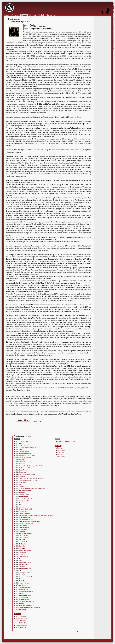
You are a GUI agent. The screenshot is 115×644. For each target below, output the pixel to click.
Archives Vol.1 (23, 511)
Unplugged (22, 554)
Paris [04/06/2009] (21, 623)
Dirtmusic (60, 455)
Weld (21, 560)
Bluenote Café (23, 486)
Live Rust (22, 585)
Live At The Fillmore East (26, 523)
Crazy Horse (61, 452)
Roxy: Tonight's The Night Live (28, 474)
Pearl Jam (60, 448)
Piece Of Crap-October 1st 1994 (28, 480)
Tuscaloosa (22, 472)
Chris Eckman (61, 457)
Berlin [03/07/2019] (21, 616)
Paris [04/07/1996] (21, 627)
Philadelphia (23, 552)
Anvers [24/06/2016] (21, 619)
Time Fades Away (24, 599)
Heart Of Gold (23, 526)
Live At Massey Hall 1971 (26, 519)
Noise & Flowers (24, 441)
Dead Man (22, 546)
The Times (22, 460)
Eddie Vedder (61, 450)
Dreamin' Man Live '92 (25, 509)
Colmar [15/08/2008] (21, 625)
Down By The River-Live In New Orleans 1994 (32, 489)
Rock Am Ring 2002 (25, 468)
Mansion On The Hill (25, 563)
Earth (21, 484)
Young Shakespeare (25, 454)
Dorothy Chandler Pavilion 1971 (28, 447)
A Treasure (22, 505)
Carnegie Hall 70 (24, 452)
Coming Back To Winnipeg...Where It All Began (32, 466)
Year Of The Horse (24, 542)
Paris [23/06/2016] (21, 621)
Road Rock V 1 (23, 536)
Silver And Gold (24, 538)
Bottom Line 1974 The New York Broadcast (31, 478)
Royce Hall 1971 (24, 445)
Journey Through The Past (27, 602)
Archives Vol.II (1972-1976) (27, 456)
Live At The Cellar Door (26, 499)
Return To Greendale (25, 458)
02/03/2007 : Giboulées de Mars (66, 441)
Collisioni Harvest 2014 (26, 495)
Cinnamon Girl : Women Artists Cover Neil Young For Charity (36, 515)
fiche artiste (28, 436)
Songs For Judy (24, 470)
